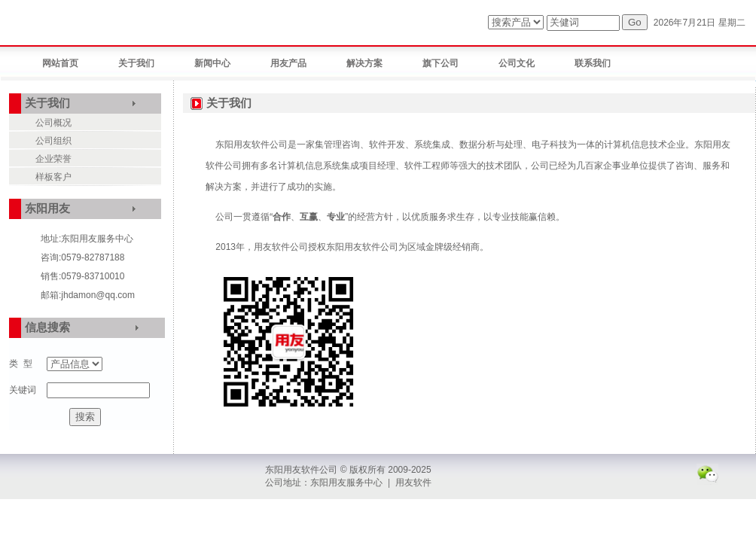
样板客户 (53, 177)
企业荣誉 (53, 159)
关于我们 (136, 63)
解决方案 (364, 63)
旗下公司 (440, 63)
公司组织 (53, 141)
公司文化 (517, 63)
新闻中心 (212, 63)
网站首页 (60, 63)
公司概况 (53, 123)
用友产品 (288, 63)
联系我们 (593, 63)
